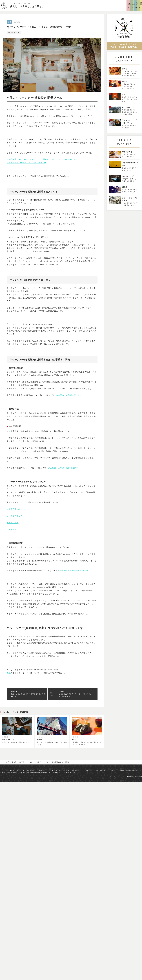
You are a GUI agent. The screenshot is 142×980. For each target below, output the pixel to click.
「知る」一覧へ (52, 695)
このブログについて (115, 778)
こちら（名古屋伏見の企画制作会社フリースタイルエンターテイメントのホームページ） (46, 774)
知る (10, 22)
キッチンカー (16, 32)
